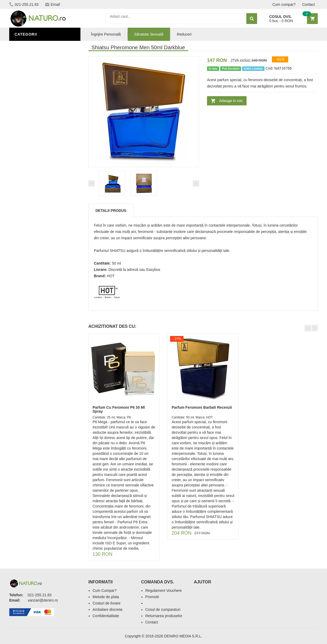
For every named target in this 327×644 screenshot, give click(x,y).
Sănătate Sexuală (35, 46)
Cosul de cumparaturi (163, 609)
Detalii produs (111, 211)
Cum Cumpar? (105, 591)
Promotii (152, 597)
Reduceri (184, 34)
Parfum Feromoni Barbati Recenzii (202, 407)
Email (52, 4)
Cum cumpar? (284, 4)
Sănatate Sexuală (149, 34)
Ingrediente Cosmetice (40, 196)
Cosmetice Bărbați (36, 219)
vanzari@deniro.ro (43, 600)
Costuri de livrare (107, 603)
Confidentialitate (106, 616)
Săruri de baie (31, 204)
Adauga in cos (231, 101)
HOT (111, 276)
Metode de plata (106, 597)
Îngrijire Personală (37, 188)
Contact (309, 4)
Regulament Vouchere (164, 591)
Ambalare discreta (107, 609)
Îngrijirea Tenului (35, 212)
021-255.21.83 (24, 4)
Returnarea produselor (164, 616)
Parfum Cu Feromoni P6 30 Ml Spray (119, 409)
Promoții (25, 180)
